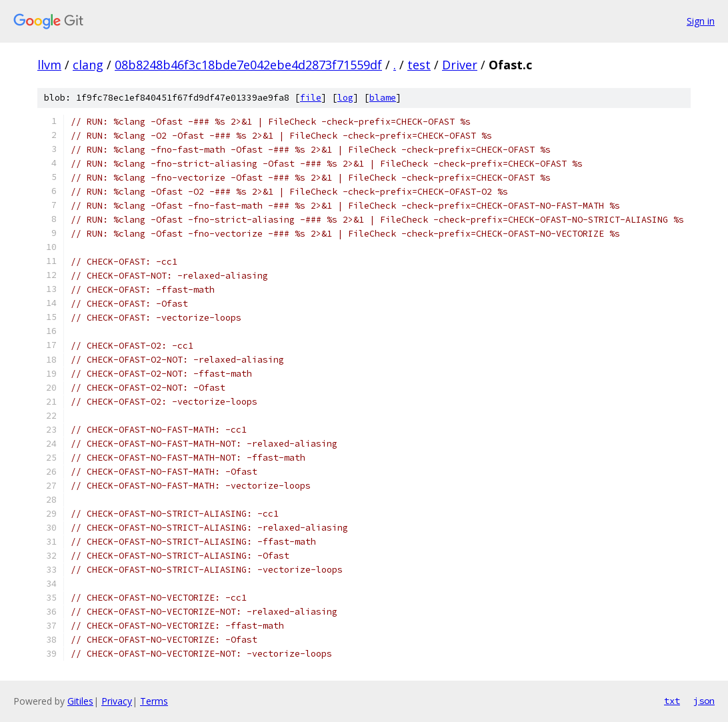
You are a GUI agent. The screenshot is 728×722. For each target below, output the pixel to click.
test (419, 65)
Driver (460, 65)
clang (88, 65)
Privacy (117, 701)
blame (383, 98)
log (345, 98)
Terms (154, 701)
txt (672, 701)
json (704, 701)
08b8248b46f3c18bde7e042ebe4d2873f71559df (248, 65)
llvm (49, 65)
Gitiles (80, 701)
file (311, 98)
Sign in (701, 21)
